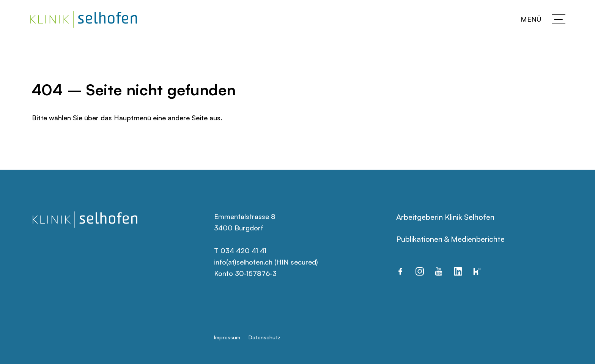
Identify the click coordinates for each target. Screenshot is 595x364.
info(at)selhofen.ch (243, 262)
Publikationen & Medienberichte (450, 239)
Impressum (227, 337)
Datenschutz (264, 337)
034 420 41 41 (243, 251)
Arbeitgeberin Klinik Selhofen (445, 217)
